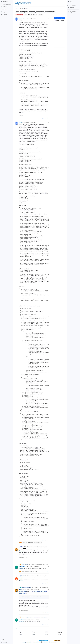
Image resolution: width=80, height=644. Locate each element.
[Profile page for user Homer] (16, 19)
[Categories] (7, 7)
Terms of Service (54, 642)
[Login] (73, 2)
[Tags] (7, 12)
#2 (48, 122)
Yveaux (21, 549)
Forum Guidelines (37, 642)
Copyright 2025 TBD (27, 642)
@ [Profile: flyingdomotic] (23, 592)
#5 (48, 578)
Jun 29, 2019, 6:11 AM (35, 590)
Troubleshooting (19, 15)
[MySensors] (7, 2)
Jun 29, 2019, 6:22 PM (34, 619)
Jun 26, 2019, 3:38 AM (31, 18)
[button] (7, 640)
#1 (49, 18)
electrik (21, 578)
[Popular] (7, 15)
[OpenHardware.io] (7, 4)
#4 (48, 566)
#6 (48, 590)
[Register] (73, 7)
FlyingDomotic (22, 566)
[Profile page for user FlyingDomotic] (16, 567)
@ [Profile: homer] (21, 551)
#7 (48, 619)
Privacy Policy (45, 642)
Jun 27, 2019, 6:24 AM (34, 566)
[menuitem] (73, 2)
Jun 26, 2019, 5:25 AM (31, 122)
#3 (48, 549)
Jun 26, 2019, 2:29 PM (35, 549)
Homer (20, 18)
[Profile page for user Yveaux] (16, 550)
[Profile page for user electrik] (16, 579)
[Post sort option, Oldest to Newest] (60, 21)
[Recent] (7, 9)
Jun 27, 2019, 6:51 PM (31, 578)
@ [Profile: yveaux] (21, 568)
